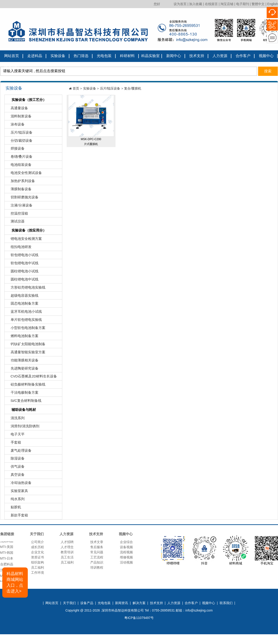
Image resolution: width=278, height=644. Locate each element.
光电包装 (104, 56)
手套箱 (13, 443)
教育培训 (67, 552)
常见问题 (97, 552)
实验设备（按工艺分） (26, 100)
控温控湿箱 (17, 214)
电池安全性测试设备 (24, 174)
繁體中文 (258, 4)
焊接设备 (15, 150)
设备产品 (87, 603)
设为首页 (180, 4)
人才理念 (67, 547)
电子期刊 (243, 4)
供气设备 (15, 468)
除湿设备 (15, 459)
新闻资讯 (122, 603)
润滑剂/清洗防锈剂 (23, 427)
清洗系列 (15, 419)
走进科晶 (35, 56)
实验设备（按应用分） (26, 231)
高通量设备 (17, 109)
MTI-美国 (7, 548)
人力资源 (220, 56)
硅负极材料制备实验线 (26, 385)
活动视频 (126, 562)
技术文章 (97, 542)
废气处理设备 (19, 452)
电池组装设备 (19, 166)
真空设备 (15, 476)
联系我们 (12, 67)
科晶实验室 (150, 56)
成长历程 (37, 547)
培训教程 (97, 567)
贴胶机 (13, 508)
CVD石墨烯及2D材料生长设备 (31, 377)
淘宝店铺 (227, 4)
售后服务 (97, 547)
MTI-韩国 (7, 554)
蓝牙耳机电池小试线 (24, 313)
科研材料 (127, 56)
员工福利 (37, 567)
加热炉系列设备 (20, 182)
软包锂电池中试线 (22, 264)
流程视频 (126, 552)
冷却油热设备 (19, 484)
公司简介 (37, 542)
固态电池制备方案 (22, 304)
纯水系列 (15, 500)
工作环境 (37, 573)
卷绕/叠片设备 (19, 158)
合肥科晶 (7, 565)
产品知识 (97, 562)
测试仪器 (15, 222)
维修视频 (126, 557)
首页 (76, 88)
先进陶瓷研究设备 (22, 369)
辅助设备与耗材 (21, 410)
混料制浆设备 (19, 117)
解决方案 (139, 603)
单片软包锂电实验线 (24, 321)
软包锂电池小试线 (22, 256)
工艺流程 (97, 557)
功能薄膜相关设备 (22, 361)
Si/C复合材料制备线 (24, 402)
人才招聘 (67, 542)
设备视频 (126, 547)
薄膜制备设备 (19, 190)
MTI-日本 (7, 560)
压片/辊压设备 (19, 134)
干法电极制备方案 (22, 394)
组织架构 (37, 562)
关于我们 (69, 603)
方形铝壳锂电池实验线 (26, 288)
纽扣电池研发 (19, 248)
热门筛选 (81, 56)
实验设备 (58, 56)
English (273, 4)
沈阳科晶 (7, 542)
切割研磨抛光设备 (22, 198)
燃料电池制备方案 (22, 337)
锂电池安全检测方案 (24, 240)
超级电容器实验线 (22, 297)
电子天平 (15, 435)
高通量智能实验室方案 (26, 353)
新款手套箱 (17, 516)
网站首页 (12, 56)
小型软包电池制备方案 (26, 329)
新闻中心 (174, 56)
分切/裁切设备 (19, 142)
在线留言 (211, 4)
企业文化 (37, 552)
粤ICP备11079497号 (139, 618)
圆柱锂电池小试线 (22, 272)
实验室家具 (17, 492)
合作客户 (243, 56)
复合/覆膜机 (133, 88)
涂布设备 (15, 125)
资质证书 (37, 557)
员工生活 (67, 557)
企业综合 (126, 542)
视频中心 (266, 56)
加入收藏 (196, 4)
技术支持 (197, 56)
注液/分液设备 (19, 206)
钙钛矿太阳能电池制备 (26, 345)
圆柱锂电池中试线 (22, 280)
